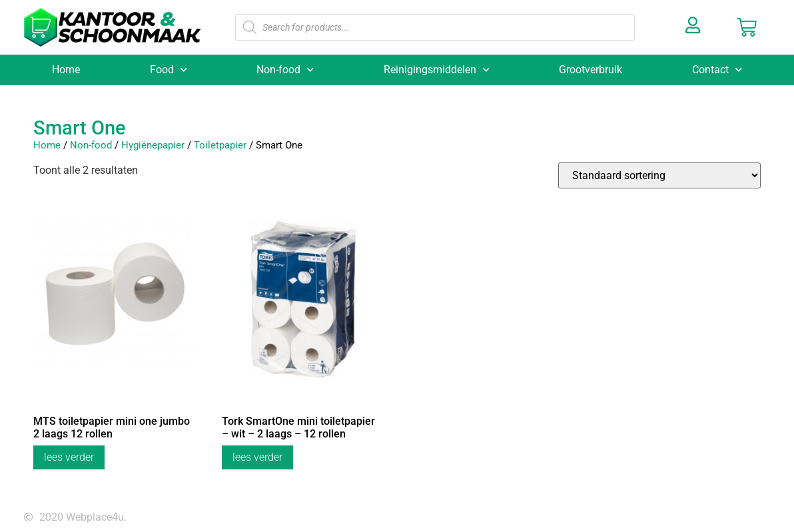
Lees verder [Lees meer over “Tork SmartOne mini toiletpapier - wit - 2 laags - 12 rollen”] (257, 457)
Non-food (285, 70)
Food (169, 70)
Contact (717, 70)
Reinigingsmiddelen (437, 70)
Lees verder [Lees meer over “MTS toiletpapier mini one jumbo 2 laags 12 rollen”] (69, 457)
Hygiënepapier (153, 145)
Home (66, 70)
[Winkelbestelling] (659, 175)
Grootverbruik (591, 70)
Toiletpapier (220, 145)
